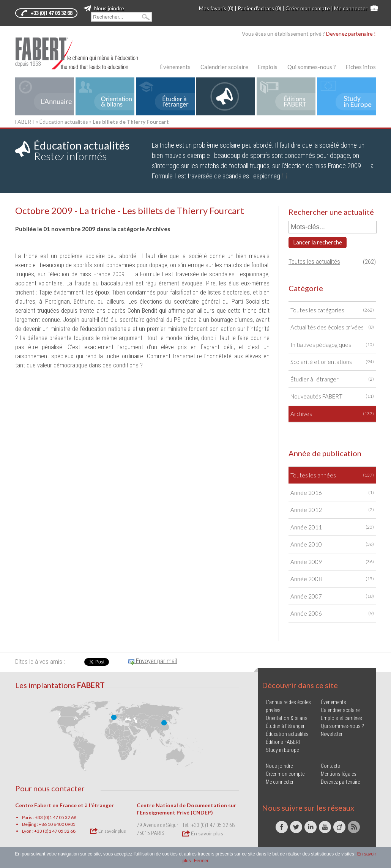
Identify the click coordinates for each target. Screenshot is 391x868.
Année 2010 (332, 544)
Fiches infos (361, 67)
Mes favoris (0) (216, 8)
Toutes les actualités (314, 262)
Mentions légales (339, 774)
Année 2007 (332, 596)
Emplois (268, 67)
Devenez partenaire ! (351, 34)
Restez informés (82, 151)
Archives (332, 414)
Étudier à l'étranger (332, 379)
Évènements (175, 67)
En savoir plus (108, 831)
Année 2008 (332, 579)
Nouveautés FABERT (332, 396)
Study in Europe (282, 750)
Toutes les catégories (332, 310)
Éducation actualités (64, 122)
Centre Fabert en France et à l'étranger (65, 805)
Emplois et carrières (341, 718)
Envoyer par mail (153, 661)
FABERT (25, 122)
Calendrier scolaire (224, 67)
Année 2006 (332, 614)
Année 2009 (332, 562)
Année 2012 (332, 510)
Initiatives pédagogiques (332, 345)
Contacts (330, 766)
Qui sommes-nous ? (312, 67)
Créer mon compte (308, 8)
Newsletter (332, 734)
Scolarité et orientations (332, 362)
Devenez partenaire (340, 782)
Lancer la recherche (318, 242)
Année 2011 (332, 527)
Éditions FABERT (283, 742)
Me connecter (351, 8)
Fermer (201, 861)
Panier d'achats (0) (259, 8)
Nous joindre (104, 8)
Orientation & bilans (287, 718)
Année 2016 (332, 493)
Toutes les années (332, 475)
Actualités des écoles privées (332, 327)
